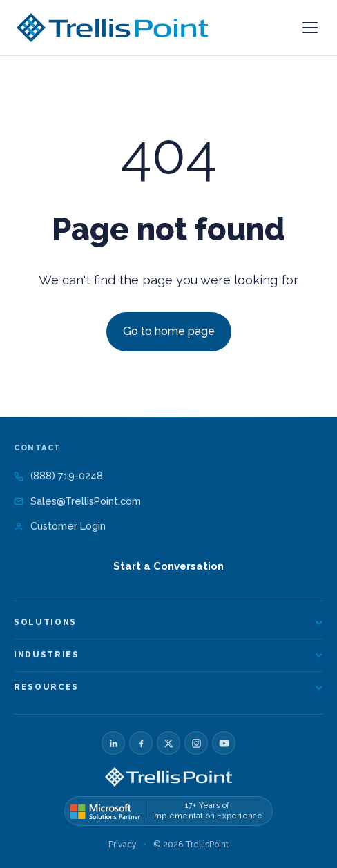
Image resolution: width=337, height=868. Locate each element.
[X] (168, 743)
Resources (168, 687)
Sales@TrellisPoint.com (77, 501)
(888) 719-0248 (58, 475)
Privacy (123, 845)
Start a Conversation (168, 566)
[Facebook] (141, 743)
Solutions (168, 622)
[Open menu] (310, 28)
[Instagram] (196, 743)
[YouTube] (224, 743)
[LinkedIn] (113, 743)
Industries (168, 655)
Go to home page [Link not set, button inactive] (169, 331)
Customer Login (60, 526)
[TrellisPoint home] (169, 777)
